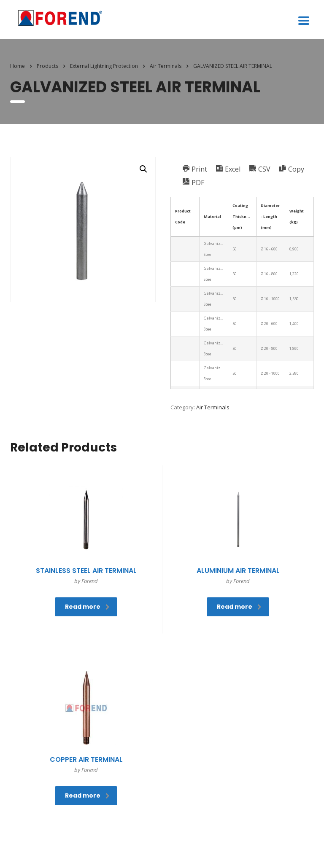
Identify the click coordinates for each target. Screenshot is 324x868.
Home (18, 66)
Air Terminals (213, 407)
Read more (87, 607)
